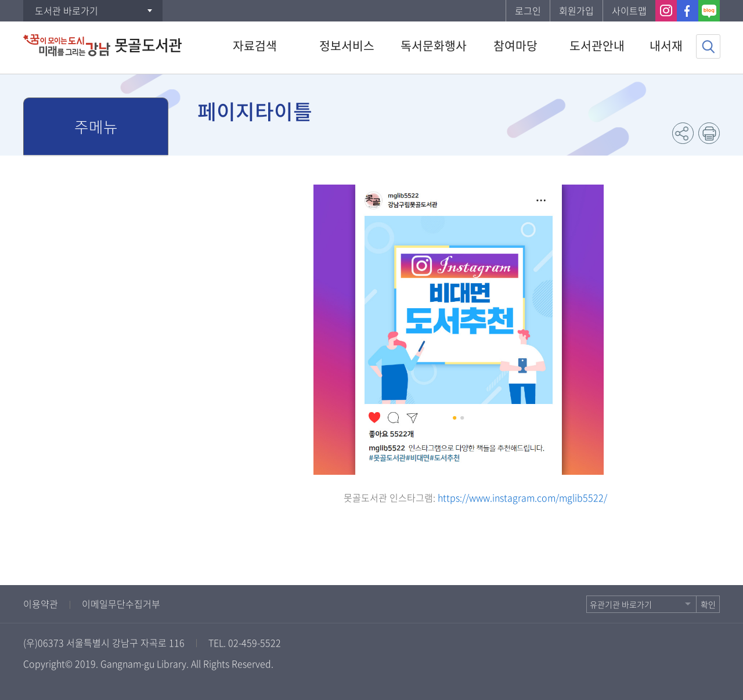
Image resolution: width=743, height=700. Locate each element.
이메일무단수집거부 (121, 604)
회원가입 (576, 10)
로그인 (528, 10)
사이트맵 (629, 10)
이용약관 (41, 604)
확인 (708, 604)
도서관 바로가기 (66, 10)
